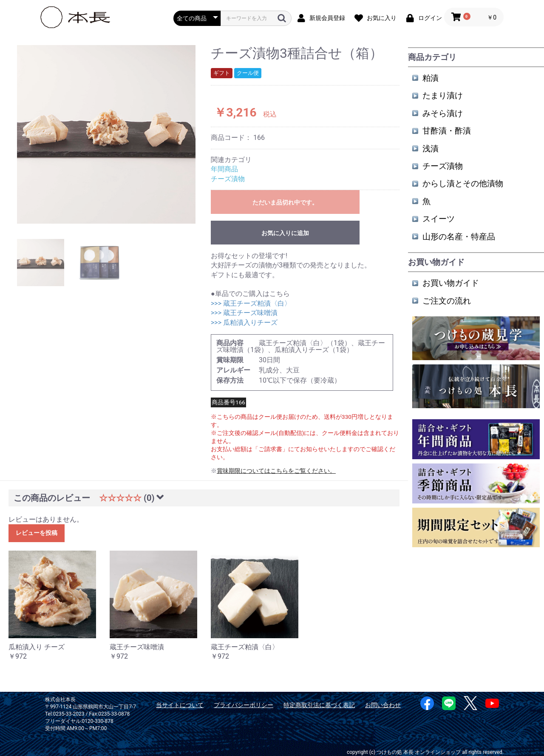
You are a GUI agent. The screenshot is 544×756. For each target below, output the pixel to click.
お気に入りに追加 (285, 233)
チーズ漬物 (228, 179)
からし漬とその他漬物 (463, 183)
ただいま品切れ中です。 (285, 202)
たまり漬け (443, 95)
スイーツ (439, 219)
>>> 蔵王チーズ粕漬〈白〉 (251, 303)
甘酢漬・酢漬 (447, 131)
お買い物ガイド (451, 283)
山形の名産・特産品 (459, 237)
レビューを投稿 (37, 533)
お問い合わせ (383, 705)
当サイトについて (180, 705)
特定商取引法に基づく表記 (319, 705)
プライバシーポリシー (244, 705)
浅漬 (431, 149)
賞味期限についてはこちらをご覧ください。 (276, 471)
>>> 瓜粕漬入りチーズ (244, 323)
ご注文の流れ (447, 301)
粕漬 (431, 78)
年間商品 (224, 169)
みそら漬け (443, 113)
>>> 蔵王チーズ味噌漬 (244, 313)
